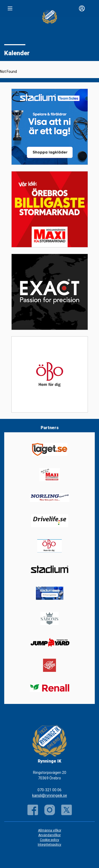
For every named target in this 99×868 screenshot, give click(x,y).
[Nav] (10, 8)
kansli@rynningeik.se (50, 795)
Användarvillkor (49, 835)
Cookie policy (49, 840)
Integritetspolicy (49, 845)
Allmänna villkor (50, 830)
